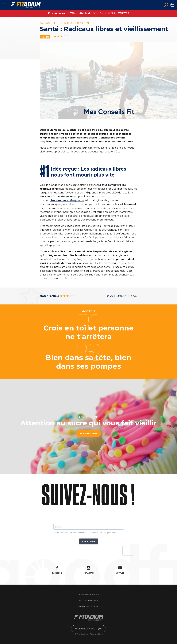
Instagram (89, 570)
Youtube (120, 570)
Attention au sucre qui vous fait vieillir (88, 423)
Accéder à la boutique (89, 629)
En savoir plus (88, 434)
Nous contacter (88, 601)
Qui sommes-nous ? (88, 594)
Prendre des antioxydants (67, 200)
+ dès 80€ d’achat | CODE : (89, 13)
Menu (4, 5)
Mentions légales (88, 607)
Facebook (57, 570)
